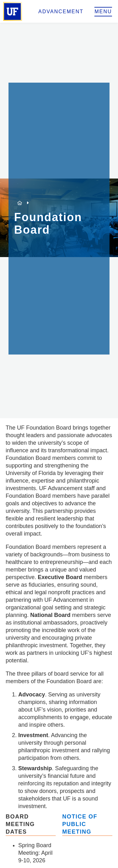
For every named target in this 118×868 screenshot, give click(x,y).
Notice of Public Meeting (80, 824)
